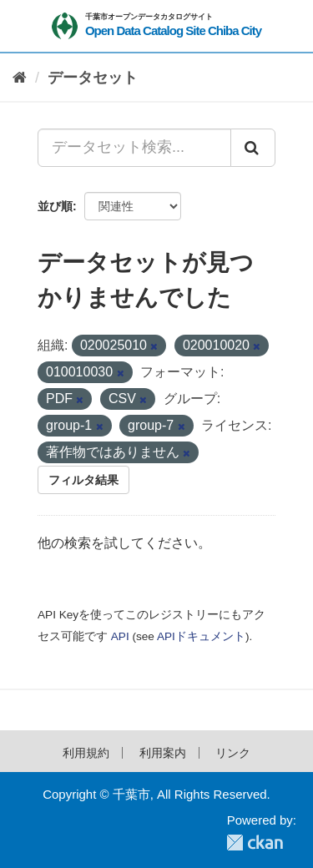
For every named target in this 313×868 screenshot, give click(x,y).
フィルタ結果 (83, 480)
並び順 (55, 206)
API (120, 636)
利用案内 (163, 753)
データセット (93, 78)
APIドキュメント (201, 636)
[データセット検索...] (134, 148)
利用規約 (86, 753)
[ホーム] (20, 78)
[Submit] (253, 148)
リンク (233, 753)
